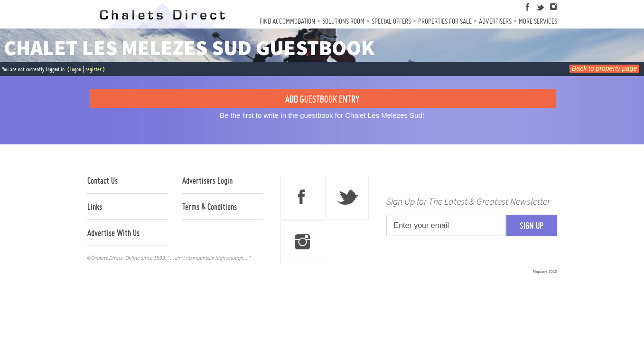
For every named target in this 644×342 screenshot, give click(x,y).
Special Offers (391, 21)
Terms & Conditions (210, 207)
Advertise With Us (113, 233)
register (93, 69)
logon (76, 69)
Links (95, 207)
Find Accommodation (287, 21)
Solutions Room (343, 21)
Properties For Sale (445, 21)
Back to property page (604, 68)
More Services (538, 21)
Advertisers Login (207, 180)
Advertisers (495, 21)
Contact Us (103, 180)
